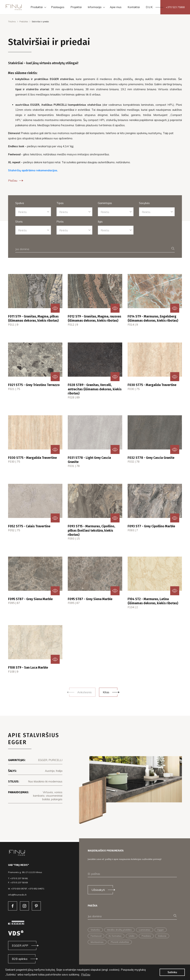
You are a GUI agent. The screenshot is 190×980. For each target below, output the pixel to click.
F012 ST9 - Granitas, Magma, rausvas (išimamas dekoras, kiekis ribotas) (94, 318)
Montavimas (97, 942)
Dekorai (162, 936)
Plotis (60, 222)
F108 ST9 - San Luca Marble (28, 668)
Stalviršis (95, 930)
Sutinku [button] (172, 972)
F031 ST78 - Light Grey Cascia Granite (89, 460)
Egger (161, 930)
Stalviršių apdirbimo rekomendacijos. (33, 170)
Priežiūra (146, 936)
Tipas (60, 203)
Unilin (132, 936)
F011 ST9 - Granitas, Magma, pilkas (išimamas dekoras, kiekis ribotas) (33, 318)
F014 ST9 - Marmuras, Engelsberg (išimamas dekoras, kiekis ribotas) (153, 318)
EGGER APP (20, 945)
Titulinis (12, 22)
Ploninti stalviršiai (120, 942)
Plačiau (16, 181)
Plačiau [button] (86, 974)
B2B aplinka (20, 959)
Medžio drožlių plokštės (119, 930)
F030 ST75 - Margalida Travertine (152, 385)
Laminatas (145, 930)
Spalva (20, 203)
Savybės (144, 203)
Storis (19, 222)
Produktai (24, 22)
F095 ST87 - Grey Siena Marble (30, 599)
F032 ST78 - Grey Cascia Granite (151, 458)
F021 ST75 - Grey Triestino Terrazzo (34, 385)
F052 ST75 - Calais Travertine (29, 526)
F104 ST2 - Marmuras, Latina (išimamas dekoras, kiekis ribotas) (153, 601)
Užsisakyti (98, 890)
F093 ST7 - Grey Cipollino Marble (151, 526)
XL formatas (115, 936)
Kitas (106, 692)
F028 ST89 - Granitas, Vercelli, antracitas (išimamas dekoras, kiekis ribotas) (95, 389)
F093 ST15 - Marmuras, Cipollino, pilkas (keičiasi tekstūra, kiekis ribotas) (91, 530)
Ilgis (100, 222)
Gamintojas (105, 203)
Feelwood (96, 936)
